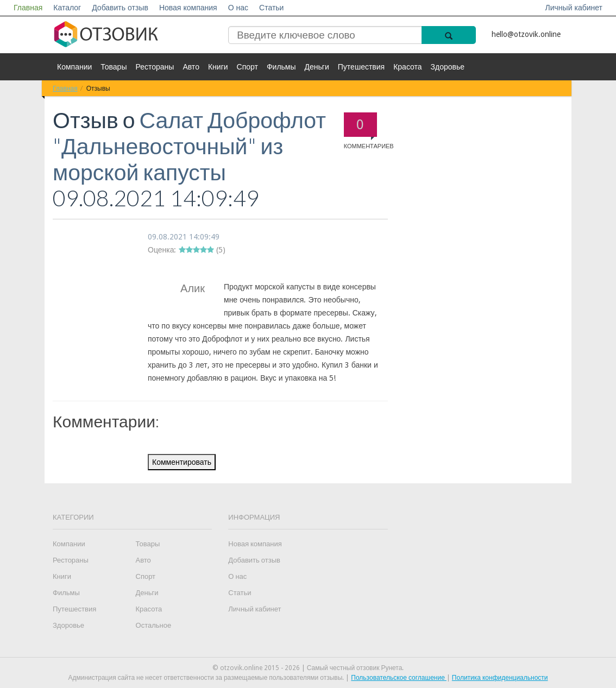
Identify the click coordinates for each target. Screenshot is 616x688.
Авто (191, 67)
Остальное (154, 625)
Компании (74, 67)
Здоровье (448, 67)
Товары (114, 67)
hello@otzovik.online (526, 34)
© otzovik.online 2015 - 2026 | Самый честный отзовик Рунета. (308, 668)
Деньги (317, 67)
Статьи (271, 8)
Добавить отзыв (120, 8)
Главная (28, 8)
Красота (407, 67)
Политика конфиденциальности (500, 678)
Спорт (247, 67)
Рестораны (155, 67)
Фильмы (281, 67)
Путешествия (361, 67)
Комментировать (182, 462)
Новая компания (188, 8)
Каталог (67, 8)
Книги (218, 67)
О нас (238, 8)
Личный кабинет (574, 8)
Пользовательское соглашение (399, 678)
